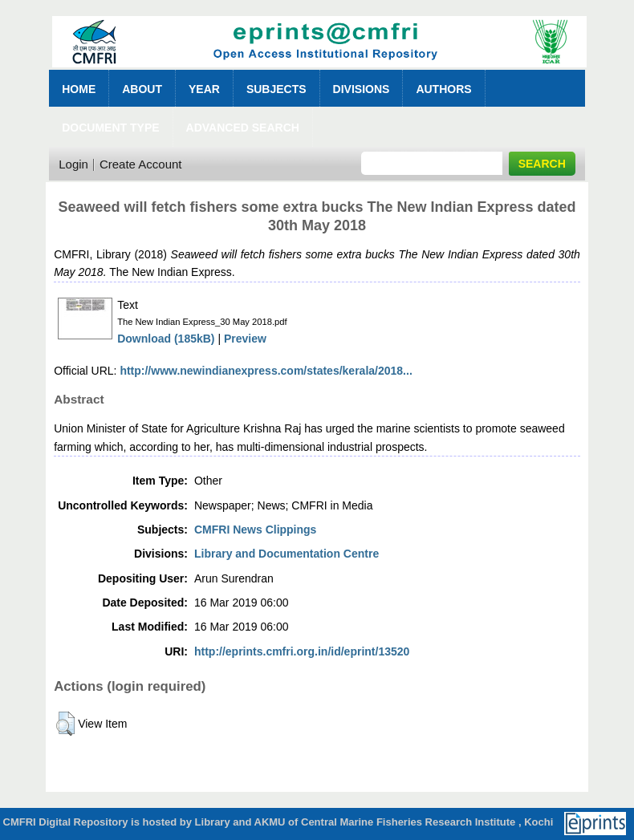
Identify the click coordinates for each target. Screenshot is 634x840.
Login (73, 164)
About (142, 89)
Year (204, 89)
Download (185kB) (166, 339)
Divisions (362, 89)
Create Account (141, 164)
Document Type (110, 128)
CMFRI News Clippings (255, 530)
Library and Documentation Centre (287, 554)
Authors (443, 89)
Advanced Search (243, 128)
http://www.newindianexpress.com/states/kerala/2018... (266, 371)
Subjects (276, 89)
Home (79, 89)
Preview (245, 339)
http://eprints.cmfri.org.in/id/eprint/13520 (302, 651)
